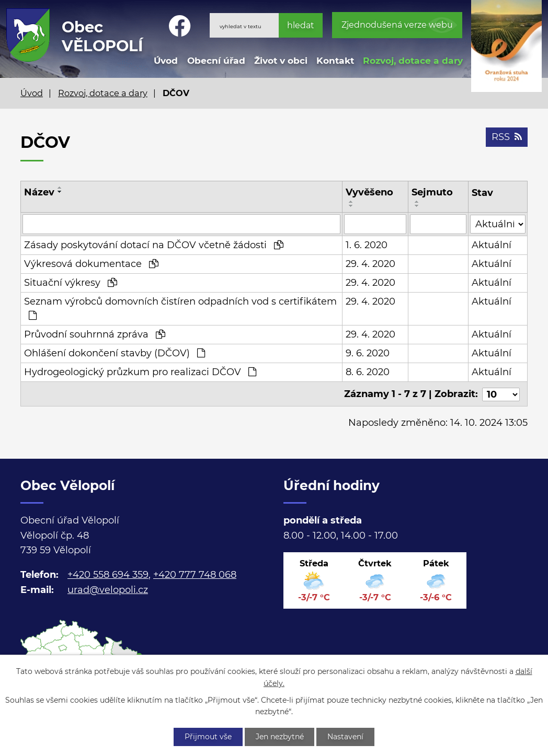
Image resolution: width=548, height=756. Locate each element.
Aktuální (492, 245)
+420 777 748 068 (195, 574)
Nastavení (346, 737)
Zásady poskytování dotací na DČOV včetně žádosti (154, 245)
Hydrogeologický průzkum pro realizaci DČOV (140, 372)
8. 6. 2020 (368, 372)
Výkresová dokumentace (91, 264)
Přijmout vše (208, 737)
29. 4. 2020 (370, 264)
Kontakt (335, 60)
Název (39, 192)
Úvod (166, 60)
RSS (507, 137)
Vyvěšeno (369, 192)
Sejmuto (433, 192)
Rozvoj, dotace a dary (413, 60)
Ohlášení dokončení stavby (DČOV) (115, 353)
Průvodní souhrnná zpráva (95, 334)
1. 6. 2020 (367, 245)
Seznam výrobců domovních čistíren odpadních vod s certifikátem (180, 308)
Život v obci (281, 60)
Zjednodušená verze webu (397, 25)
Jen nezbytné (280, 737)
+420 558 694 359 (108, 574)
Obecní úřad (216, 60)
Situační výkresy (71, 283)
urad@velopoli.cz (108, 589)
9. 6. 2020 (368, 353)
